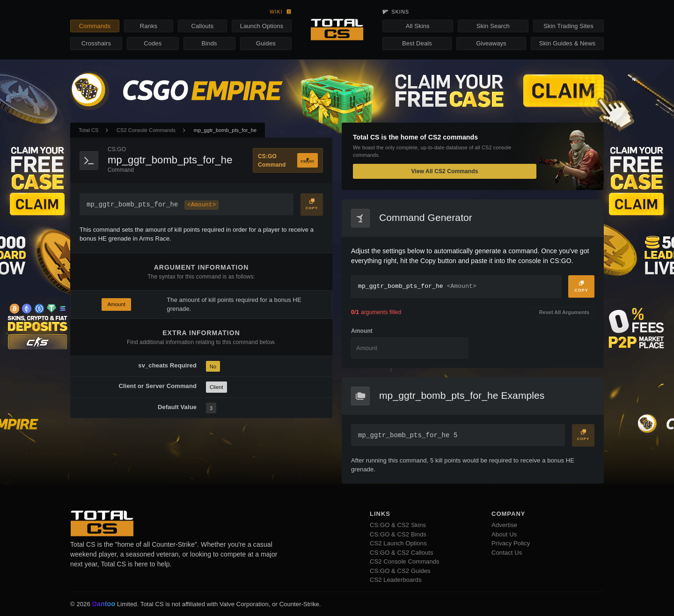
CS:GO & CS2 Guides (400, 571)
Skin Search (493, 26)
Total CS (88, 130)
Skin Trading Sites (568, 26)
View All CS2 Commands (445, 171)
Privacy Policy (511, 543)
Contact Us (507, 553)
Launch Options (262, 26)
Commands (95, 26)
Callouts (202, 26)
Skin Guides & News (567, 43)
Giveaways (491, 43)
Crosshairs (96, 43)
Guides (266, 43)
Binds (209, 43)
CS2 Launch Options (398, 543)
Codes (153, 43)
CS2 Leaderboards (396, 580)
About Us (504, 534)
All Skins (418, 26)
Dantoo (104, 604)
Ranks (149, 26)
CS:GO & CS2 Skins (398, 525)
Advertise (504, 525)
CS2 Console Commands (146, 130)
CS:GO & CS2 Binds (398, 534)
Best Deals (417, 43)
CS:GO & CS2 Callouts (402, 553)
